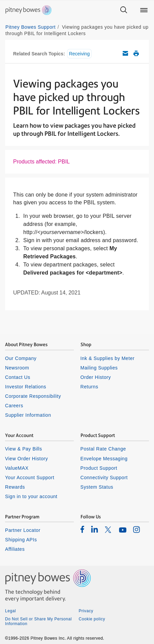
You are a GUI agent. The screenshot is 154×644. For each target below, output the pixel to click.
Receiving (79, 54)
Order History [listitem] (96, 377)
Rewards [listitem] (15, 487)
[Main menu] (144, 10)
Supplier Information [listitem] (28, 415)
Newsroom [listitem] (17, 368)
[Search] (124, 10)
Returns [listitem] (89, 387)
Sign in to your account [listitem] (31, 496)
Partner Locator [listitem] (23, 530)
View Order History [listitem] (26, 459)
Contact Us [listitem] (18, 377)
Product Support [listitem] (99, 468)
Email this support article (125, 53)
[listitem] (82, 529)
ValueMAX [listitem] (17, 468)
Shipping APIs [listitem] (21, 540)
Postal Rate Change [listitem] (103, 449)
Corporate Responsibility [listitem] (33, 396)
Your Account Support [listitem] (30, 478)
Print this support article (136, 53)
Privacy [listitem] (86, 611)
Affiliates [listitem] (15, 549)
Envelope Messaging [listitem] (104, 459)
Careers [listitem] (14, 406)
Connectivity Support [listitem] (104, 478)
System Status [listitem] (97, 487)
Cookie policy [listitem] (92, 619)
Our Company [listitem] (21, 358)
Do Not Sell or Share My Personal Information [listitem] (38, 621)
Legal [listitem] (10, 611)
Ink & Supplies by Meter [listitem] (108, 358)
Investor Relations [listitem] (26, 387)
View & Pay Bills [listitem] (24, 449)
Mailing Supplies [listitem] (99, 368)
